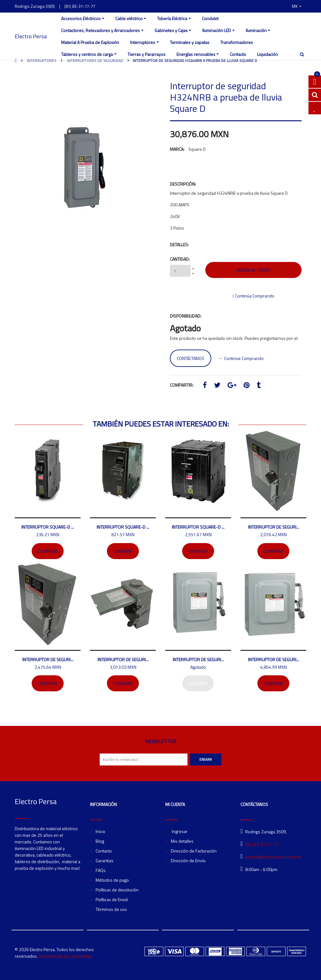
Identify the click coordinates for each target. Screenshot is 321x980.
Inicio (100, 831)
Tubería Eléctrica (172, 18)
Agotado (198, 683)
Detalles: (179, 245)
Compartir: (182, 385)
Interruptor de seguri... (274, 527)
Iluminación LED (217, 30)
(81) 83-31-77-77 (80, 6)
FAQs (101, 870)
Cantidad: (180, 259)
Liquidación (268, 54)
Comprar (48, 551)
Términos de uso (111, 909)
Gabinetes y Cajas (171, 30)
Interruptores (143, 42)
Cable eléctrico (129, 18)
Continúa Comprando (253, 296)
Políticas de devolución (117, 890)
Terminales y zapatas (190, 42)
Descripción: (183, 184)
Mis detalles (182, 841)
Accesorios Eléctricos (81, 18)
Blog (100, 841)
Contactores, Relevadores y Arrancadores (100, 30)
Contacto (238, 54)
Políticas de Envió (112, 899)
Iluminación (256, 30)
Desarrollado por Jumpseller (65, 956)
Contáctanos (191, 358)
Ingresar (179, 831)
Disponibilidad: (186, 316)
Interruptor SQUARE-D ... (48, 527)
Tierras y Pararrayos (147, 54)
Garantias (105, 860)
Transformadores (237, 42)
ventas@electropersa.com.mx (273, 857)
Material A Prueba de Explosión (90, 42)
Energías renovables (196, 54)
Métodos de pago (112, 880)
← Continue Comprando (241, 358)
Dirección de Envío (188, 860)
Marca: (177, 149)
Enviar (206, 759)
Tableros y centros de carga (87, 54)
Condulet (210, 18)
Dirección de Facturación (194, 851)
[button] (297, 6)
